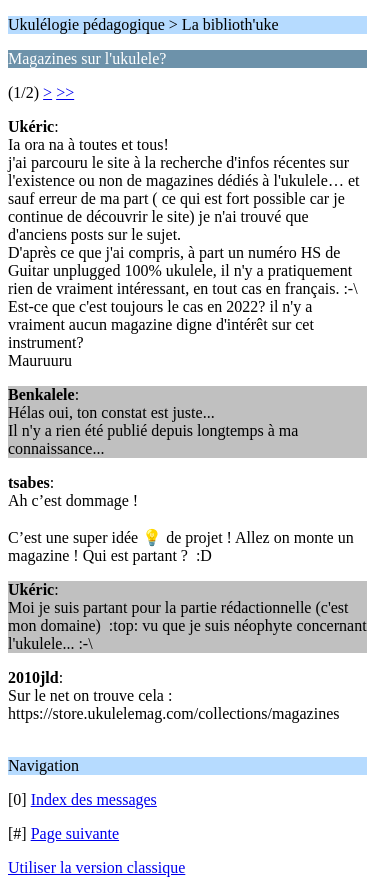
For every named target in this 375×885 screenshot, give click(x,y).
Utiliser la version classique (96, 867)
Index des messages (94, 799)
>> (65, 92)
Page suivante (75, 833)
